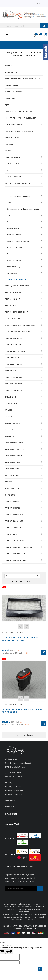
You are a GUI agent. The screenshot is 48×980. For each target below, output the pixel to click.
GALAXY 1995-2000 (13, 377)
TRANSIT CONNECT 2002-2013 (18, 547)
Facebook (10, 806)
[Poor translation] (9, 951)
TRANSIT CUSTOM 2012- (15, 541)
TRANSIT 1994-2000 (14, 514)
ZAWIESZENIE (12, 273)
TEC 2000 (9, 144)
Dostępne (22, 576)
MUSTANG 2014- (12, 475)
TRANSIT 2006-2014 (14, 528)
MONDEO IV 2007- (13, 462)
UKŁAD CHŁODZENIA (14, 235)
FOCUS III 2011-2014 (13, 358)
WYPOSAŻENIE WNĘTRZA (16, 279)
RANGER (8, 482)
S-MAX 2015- (10, 495)
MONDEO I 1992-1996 (14, 443)
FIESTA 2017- (10, 305)
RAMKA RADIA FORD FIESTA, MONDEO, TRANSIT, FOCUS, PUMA (20, 639)
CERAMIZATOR (11, 85)
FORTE (8, 105)
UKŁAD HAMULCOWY (14, 247)
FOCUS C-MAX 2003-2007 (16, 312)
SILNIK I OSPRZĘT (13, 228)
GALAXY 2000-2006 (13, 384)
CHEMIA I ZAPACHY (13, 92)
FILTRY (9, 203)
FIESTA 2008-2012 (13, 292)
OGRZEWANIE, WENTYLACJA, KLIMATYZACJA (23, 209)
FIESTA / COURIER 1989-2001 (17, 183)
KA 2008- (9, 410)
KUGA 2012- (10, 430)
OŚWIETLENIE (12, 222)
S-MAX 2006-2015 (12, 488)
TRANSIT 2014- (11, 534)
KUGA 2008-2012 (12, 423)
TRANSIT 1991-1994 (13, 508)
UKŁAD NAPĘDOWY (14, 260)
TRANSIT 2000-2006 (14, 521)
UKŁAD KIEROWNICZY (14, 254)
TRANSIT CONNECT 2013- (16, 554)
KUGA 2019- (10, 436)
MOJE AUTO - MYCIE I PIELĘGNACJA (20, 118)
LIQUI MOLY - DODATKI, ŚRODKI (19, 111)
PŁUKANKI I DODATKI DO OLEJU (19, 131)
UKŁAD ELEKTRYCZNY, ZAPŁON (18, 241)
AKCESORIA (10, 66)
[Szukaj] (24, 26)
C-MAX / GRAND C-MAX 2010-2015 (20, 325)
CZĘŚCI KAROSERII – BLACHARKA (18, 196)
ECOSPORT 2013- (12, 164)
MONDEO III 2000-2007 (15, 456)
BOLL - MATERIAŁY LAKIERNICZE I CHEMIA (23, 79)
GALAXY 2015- (11, 397)
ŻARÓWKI (9, 151)
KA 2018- (9, 416)
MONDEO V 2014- (12, 469)
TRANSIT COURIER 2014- (15, 560)
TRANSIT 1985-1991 (13, 501)
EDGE (7, 170)
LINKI (8, 215)
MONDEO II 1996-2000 (14, 449)
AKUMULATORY (11, 72)
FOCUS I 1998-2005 (13, 338)
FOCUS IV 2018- (11, 371)
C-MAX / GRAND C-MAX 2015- (18, 332)
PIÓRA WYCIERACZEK (14, 138)
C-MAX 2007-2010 (13, 319)
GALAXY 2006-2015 (13, 390)
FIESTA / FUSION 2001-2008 (17, 286)
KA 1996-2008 (11, 403)
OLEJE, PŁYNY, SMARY (14, 124)
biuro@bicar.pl (11, 800)
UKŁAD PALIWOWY (13, 267)
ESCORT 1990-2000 (13, 177)
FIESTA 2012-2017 (12, 299)
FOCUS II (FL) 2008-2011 (15, 351)
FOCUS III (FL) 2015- (13, 364)
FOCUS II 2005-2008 (14, 345)
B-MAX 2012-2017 (12, 157)
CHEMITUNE (10, 98)
